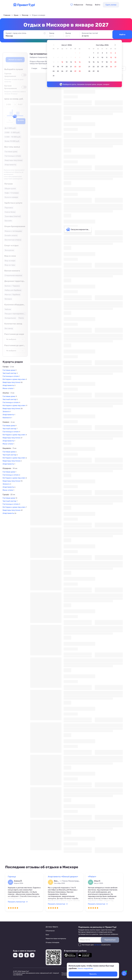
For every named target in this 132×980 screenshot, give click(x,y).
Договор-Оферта (52, 927)
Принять (93, 974)
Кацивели (9, 448)
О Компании (50, 931)
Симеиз (9, 422)
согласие (97, 945)
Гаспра (8, 367)
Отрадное (10, 468)
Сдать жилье (111, 5)
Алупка (8, 393)
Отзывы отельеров (52, 942)
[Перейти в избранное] (77, 5)
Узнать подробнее (85, 968)
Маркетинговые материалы (56, 939)
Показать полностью (16, 902)
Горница (12, 877)
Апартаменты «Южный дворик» (63, 877)
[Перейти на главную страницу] (24, 6)
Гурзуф (9, 495)
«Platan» (92, 877)
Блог (47, 935)
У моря (34, 68)
